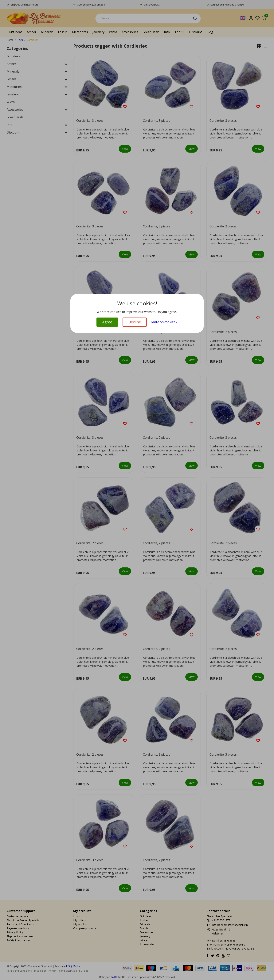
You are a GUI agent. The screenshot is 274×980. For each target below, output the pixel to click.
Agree (107, 322)
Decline (135, 322)
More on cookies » (164, 322)
